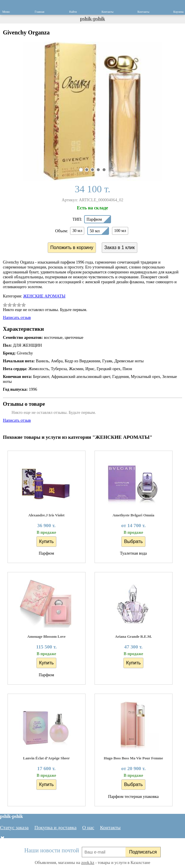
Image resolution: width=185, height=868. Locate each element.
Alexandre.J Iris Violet (46, 515)
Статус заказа (14, 828)
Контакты (110, 828)
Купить (46, 541)
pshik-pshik (92, 19)
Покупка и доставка (55, 828)
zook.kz (88, 862)
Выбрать (133, 541)
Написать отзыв (17, 317)
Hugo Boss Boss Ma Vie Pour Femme (133, 758)
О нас (88, 828)
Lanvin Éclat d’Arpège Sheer (47, 758)
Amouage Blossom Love (46, 636)
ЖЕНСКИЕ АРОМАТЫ (44, 296)
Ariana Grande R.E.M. (134, 636)
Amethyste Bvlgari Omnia (133, 515)
